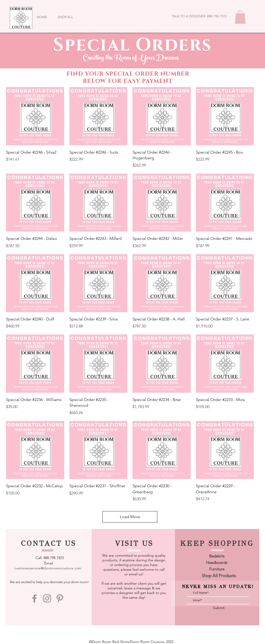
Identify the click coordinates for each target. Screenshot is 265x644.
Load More (130, 517)
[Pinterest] (60, 598)
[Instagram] (47, 598)
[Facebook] (34, 598)
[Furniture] (217, 569)
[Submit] (219, 608)
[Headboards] (217, 563)
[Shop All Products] (219, 576)
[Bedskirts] (217, 556)
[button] (240, 17)
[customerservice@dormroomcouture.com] (48, 568)
